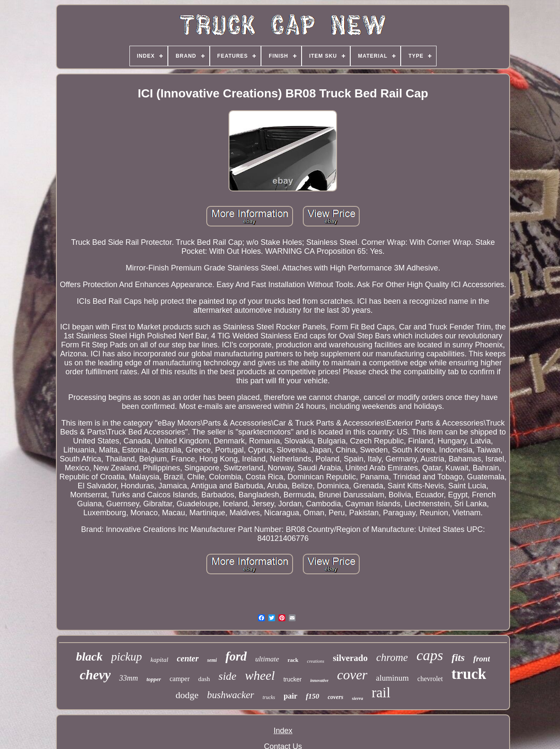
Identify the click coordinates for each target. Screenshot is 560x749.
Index (283, 731)
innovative (319, 680)
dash (204, 679)
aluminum (392, 678)
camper (180, 679)
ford (236, 656)
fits (458, 658)
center (188, 658)
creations (316, 661)
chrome (392, 657)
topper (154, 679)
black (89, 656)
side (228, 676)
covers (336, 697)
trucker (292, 679)
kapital (159, 660)
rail (381, 693)
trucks (269, 697)
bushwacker (231, 695)
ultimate (267, 659)
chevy (95, 675)
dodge (187, 695)
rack (293, 660)
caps (430, 655)
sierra (358, 698)
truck (469, 674)
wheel (260, 675)
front (482, 659)
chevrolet (430, 679)
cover (352, 675)
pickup (126, 657)
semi (212, 660)
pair (290, 696)
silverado (350, 658)
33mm (129, 678)
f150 (312, 696)
